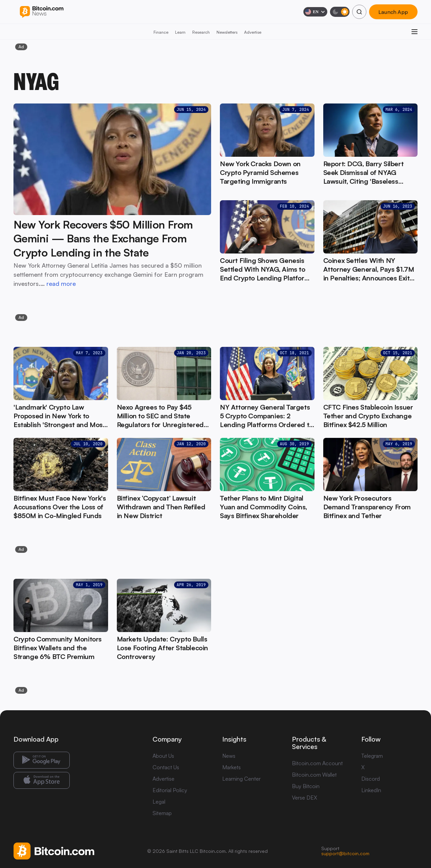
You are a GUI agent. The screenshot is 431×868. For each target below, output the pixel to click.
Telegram (372, 756)
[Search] (359, 12)
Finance (161, 32)
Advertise (253, 32)
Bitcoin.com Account (317, 763)
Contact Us (166, 767)
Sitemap (162, 813)
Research (201, 32)
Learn (180, 32)
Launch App (393, 12)
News (229, 756)
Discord (371, 779)
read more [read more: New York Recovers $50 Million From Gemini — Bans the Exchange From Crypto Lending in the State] (61, 283)
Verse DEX (305, 798)
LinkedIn (371, 790)
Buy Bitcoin (306, 786)
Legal (159, 802)
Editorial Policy (170, 790)
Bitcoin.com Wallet (314, 775)
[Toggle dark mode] (340, 12)
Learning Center (241, 779)
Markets (231, 767)
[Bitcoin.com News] (42, 12)
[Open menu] (415, 32)
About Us (163, 756)
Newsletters (227, 32)
